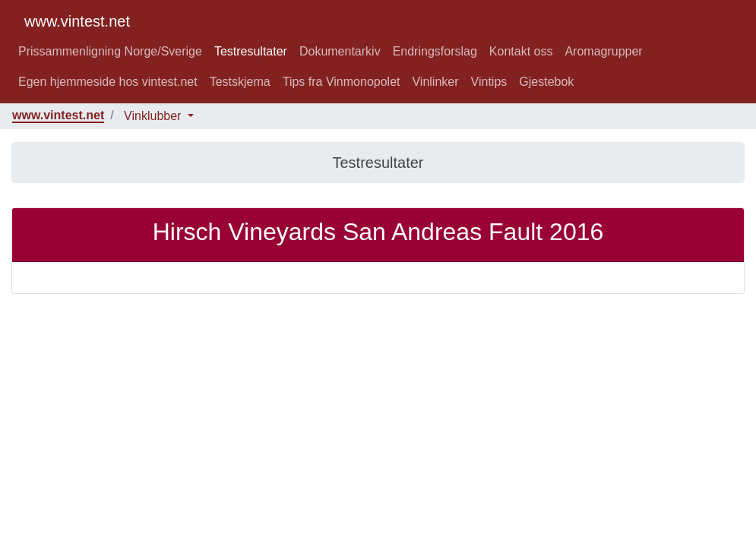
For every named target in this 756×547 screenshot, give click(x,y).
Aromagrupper (603, 51)
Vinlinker (435, 82)
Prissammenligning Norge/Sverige (110, 51)
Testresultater (251, 51)
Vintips (489, 82)
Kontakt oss (521, 51)
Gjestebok (546, 82)
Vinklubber (154, 116)
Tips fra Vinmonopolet (342, 82)
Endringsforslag (435, 51)
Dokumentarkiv (340, 51)
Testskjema (240, 82)
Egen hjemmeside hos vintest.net (108, 82)
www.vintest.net (77, 21)
